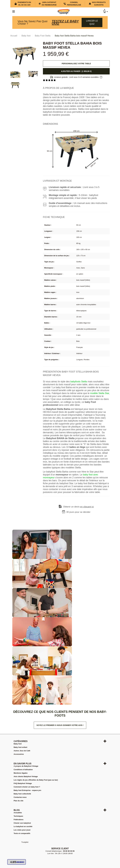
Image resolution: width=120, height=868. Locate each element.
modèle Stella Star (100, 393)
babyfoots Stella (79, 382)
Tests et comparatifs (22, 833)
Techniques (18, 816)
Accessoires (19, 754)
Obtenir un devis (79, 507)
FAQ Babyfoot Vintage (23, 783)
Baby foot (18, 744)
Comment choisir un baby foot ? (27, 787)
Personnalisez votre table (76, 64)
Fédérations (19, 820)
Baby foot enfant (20, 747)
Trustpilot (25, 842)
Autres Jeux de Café (22, 751)
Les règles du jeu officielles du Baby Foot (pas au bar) (36, 780)
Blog (17, 810)
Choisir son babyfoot (22, 823)
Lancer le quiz (92, 22)
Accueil (14, 36)
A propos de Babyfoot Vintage (26, 766)
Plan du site (18, 801)
